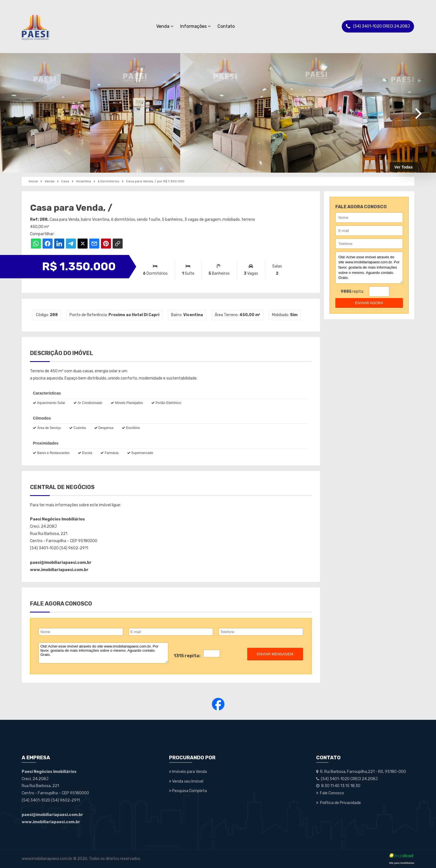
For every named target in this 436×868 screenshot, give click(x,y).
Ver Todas (403, 167)
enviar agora (369, 303)
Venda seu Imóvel (186, 781)
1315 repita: (187, 656)
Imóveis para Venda (188, 772)
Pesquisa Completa (188, 791)
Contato (226, 26)
